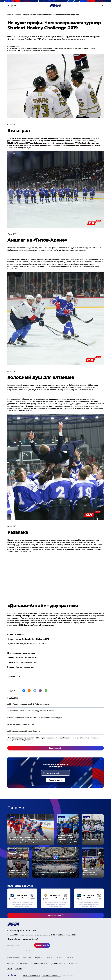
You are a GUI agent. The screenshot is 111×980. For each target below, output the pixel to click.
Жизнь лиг (73, 964)
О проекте (38, 958)
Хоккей (13, 817)
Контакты (71, 958)
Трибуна (18, 968)
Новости (18, 15)
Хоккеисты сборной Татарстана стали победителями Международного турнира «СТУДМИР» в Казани (92, 871)
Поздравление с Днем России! (21, 724)
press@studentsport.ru (31, 975)
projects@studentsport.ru (51, 975)
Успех (10, 968)
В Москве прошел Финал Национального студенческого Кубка (35, 718)
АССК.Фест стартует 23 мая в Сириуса (24, 731)
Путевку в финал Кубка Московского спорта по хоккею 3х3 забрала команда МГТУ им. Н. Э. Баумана (68, 839)
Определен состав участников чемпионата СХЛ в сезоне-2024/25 (54, 874)
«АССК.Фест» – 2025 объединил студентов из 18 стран (31, 711)
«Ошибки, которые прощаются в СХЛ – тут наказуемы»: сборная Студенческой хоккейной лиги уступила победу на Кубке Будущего (53, 739)
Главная (10, 15)
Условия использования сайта (19, 958)
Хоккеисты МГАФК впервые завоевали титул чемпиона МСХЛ (18, 873)
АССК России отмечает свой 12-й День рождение (29, 704)
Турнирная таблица (58, 964)
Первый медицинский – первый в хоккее (93, 841)
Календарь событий (39, 964)
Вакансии (60, 958)
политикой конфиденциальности (26, 950)
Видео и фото (23, 964)
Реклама (49, 958)
